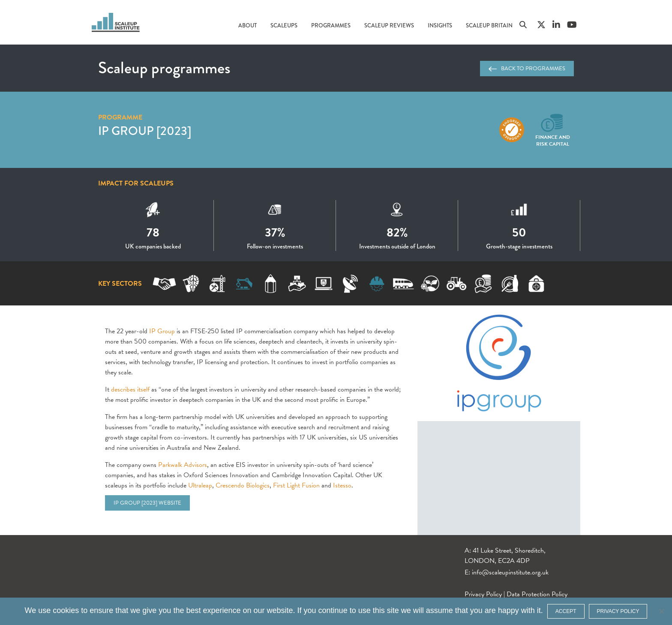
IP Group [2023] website (147, 503)
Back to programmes (527, 69)
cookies (66, 610)
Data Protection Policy (537, 594)
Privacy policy (618, 611)
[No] (661, 611)
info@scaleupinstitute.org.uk (510, 572)
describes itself (130, 389)
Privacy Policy (483, 594)
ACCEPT (566, 611)
